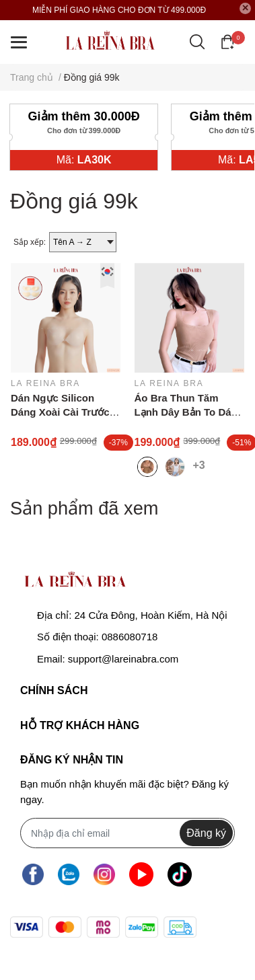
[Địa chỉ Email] (128, 833)
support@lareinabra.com (123, 659)
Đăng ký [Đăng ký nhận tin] (206, 833)
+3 (201, 464)
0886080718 (130, 637)
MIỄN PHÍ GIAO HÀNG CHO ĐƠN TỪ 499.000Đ (119, 10)
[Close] (246, 9)
